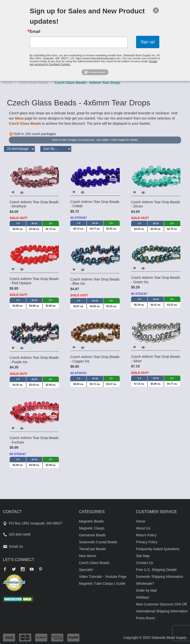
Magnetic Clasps (92, 528)
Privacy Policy (147, 542)
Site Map (143, 556)
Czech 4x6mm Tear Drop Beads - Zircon (156, 204)
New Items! (88, 556)
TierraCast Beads (92, 549)
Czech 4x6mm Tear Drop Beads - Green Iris (156, 280)
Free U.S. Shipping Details (156, 570)
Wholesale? (145, 584)
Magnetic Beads (91, 521)
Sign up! (148, 42)
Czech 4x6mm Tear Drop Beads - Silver (156, 359)
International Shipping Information (162, 611)
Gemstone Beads (92, 535)
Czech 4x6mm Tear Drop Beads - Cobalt (95, 204)
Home (8, 83)
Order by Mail (146, 590)
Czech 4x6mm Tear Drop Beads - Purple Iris (34, 360)
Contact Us (145, 563)
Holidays (143, 597)
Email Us (16, 546)
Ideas (19, 118)
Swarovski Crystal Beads (98, 542)
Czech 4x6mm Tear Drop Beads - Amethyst (34, 204)
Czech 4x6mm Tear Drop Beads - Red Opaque (34, 281)
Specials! (86, 570)
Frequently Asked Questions (158, 549)
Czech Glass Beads (33, 83)
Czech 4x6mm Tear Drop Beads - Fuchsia (34, 440)
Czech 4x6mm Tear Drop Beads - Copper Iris (95, 359)
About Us (143, 528)
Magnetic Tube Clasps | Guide (102, 584)
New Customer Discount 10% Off (161, 604)
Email (35, 32)
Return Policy (146, 535)
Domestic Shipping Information (160, 577)
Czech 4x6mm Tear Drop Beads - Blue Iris (95, 282)
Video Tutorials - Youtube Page (103, 577)
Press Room (146, 618)
